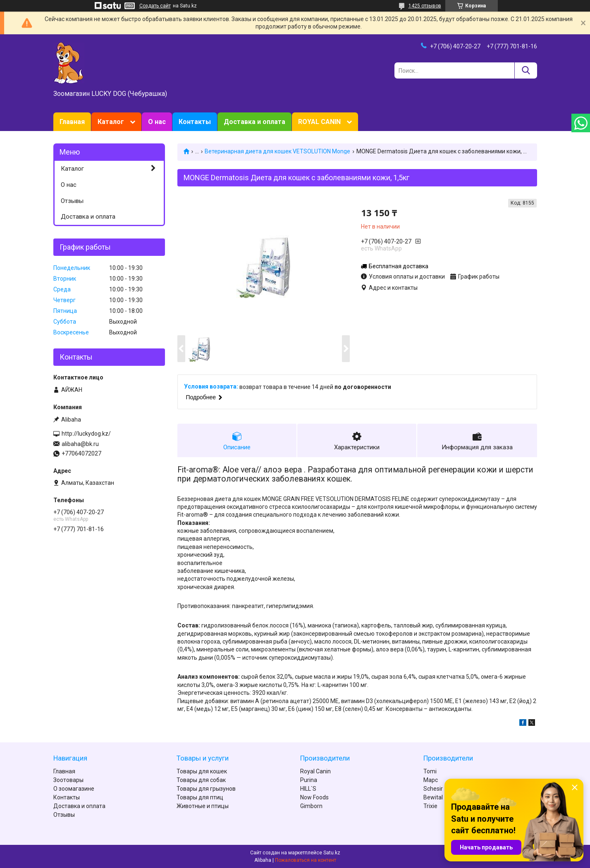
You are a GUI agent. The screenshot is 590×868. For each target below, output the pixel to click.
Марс (431, 780)
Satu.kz (332, 853)
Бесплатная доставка (399, 266)
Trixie (430, 806)
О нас (157, 122)
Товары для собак (201, 780)
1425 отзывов (425, 6)
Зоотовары (68, 780)
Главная (72, 122)
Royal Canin (315, 771)
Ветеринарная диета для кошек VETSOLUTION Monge (277, 151)
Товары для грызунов (206, 789)
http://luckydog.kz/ (86, 434)
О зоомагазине (74, 789)
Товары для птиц (200, 797)
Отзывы (72, 201)
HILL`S (308, 789)
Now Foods (314, 797)
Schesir (433, 789)
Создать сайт (155, 6)
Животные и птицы (203, 806)
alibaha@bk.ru (80, 444)
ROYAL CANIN (319, 122)
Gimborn (311, 806)
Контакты (195, 122)
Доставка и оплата (254, 122)
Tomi (430, 771)
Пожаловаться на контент (306, 860)
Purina (309, 780)
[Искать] (526, 70)
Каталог (111, 122)
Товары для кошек (202, 771)
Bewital (433, 797)
